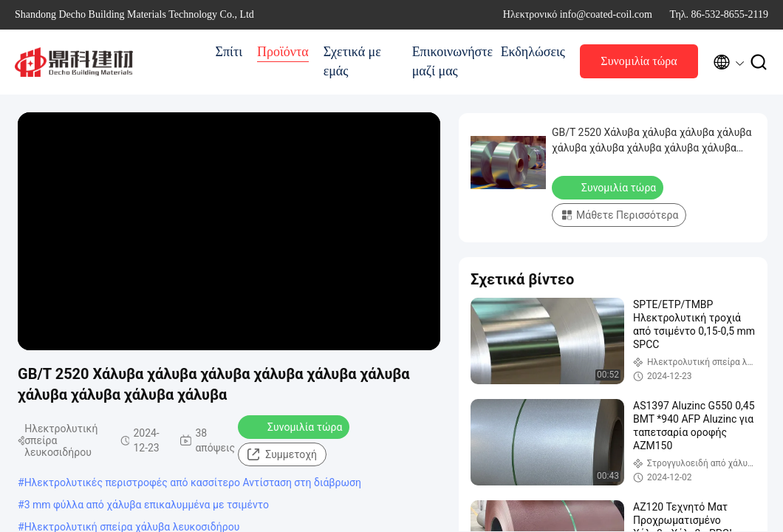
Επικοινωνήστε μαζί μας (449, 61)
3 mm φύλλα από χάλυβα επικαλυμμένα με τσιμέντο (147, 505)
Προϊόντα (283, 52)
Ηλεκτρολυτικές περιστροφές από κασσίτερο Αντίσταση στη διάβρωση (193, 482)
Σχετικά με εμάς (352, 61)
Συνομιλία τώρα (639, 61)
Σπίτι (229, 52)
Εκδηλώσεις (533, 52)
